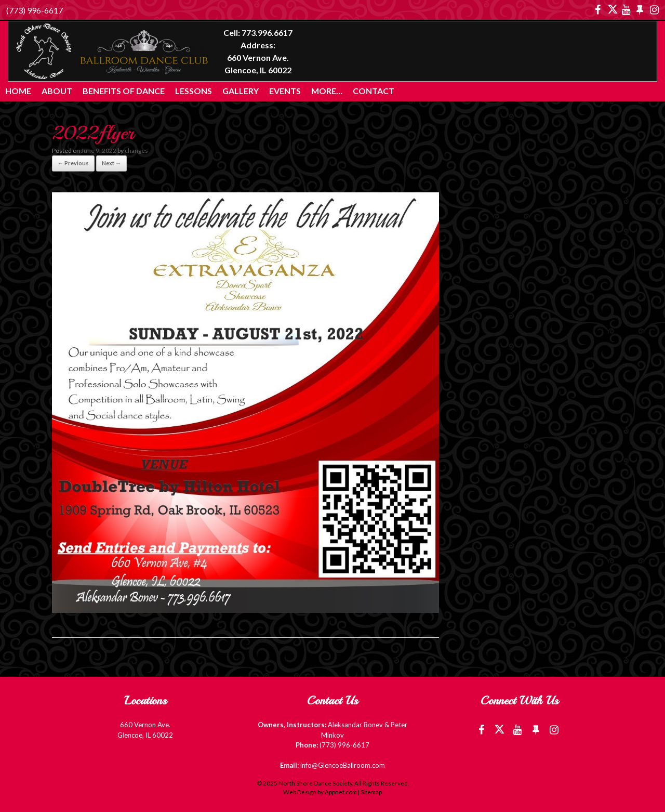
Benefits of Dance (124, 91)
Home (18, 91)
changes (136, 150)
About (57, 91)
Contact (374, 91)
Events (285, 91)
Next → (111, 163)
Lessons (194, 91)
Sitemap (371, 792)
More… (327, 91)
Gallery (241, 91)
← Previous (73, 163)
